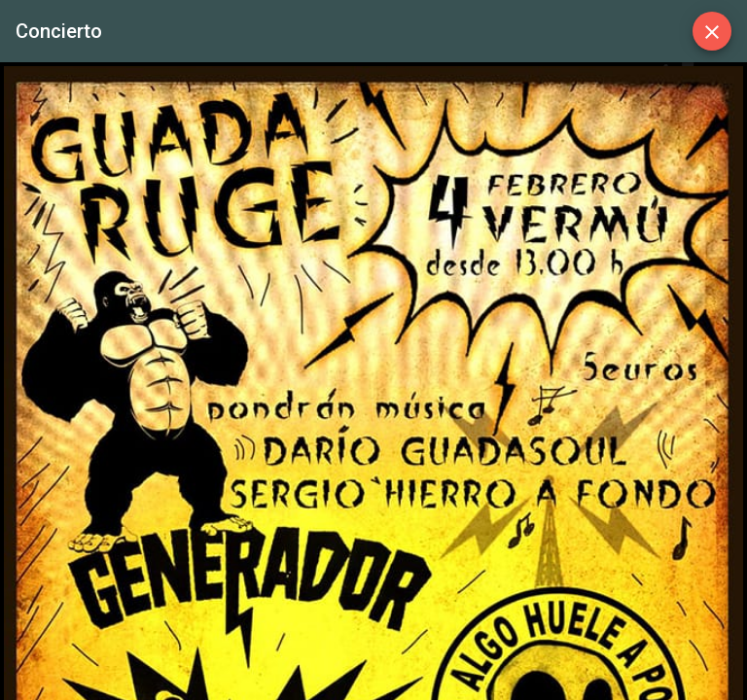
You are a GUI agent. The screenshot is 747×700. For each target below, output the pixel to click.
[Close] (712, 31)
